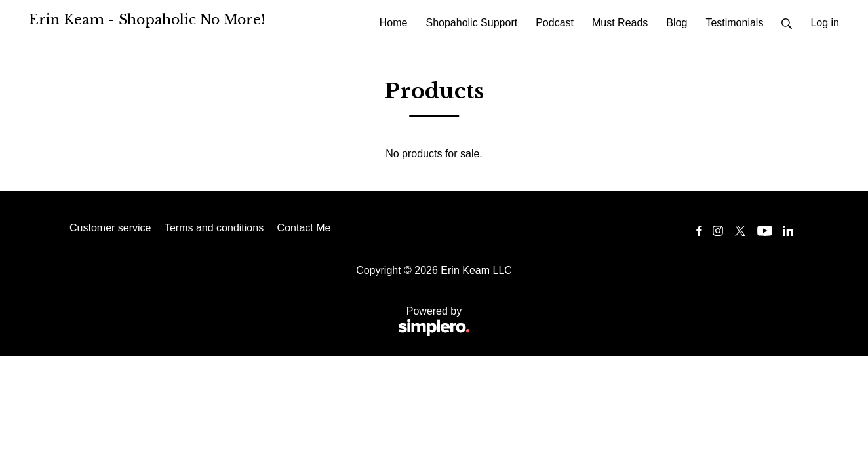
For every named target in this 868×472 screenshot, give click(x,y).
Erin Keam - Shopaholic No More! (147, 20)
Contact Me (304, 228)
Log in (825, 23)
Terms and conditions (214, 228)
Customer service (110, 228)
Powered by (270, 322)
